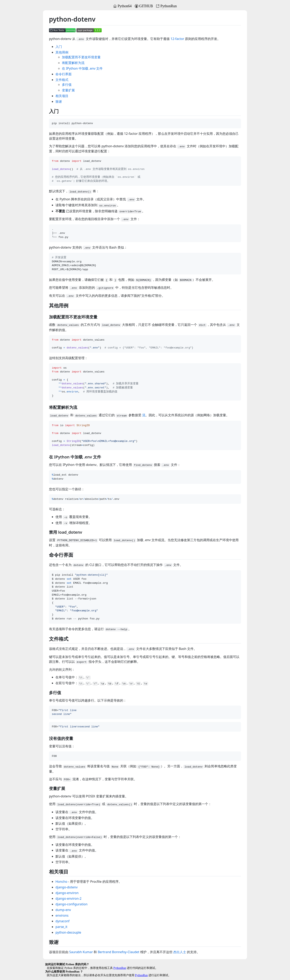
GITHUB (144, 6)
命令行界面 (64, 74)
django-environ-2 (68, 898)
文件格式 (62, 80)
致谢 (59, 101)
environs (62, 915)
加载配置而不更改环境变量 (81, 57)
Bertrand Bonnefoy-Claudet (119, 952)
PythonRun (166, 6)
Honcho (61, 882)
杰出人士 (180, 952)
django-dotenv (67, 887)
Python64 (122, 6)
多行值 (67, 85)
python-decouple (68, 932)
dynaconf (63, 921)
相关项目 (62, 96)
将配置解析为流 (73, 63)
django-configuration (71, 904)
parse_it (61, 927)
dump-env (63, 910)
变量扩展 (68, 90)
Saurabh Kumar (81, 952)
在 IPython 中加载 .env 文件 (82, 68)
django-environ (67, 893)
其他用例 (62, 52)
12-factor (177, 39)
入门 (59, 47)
